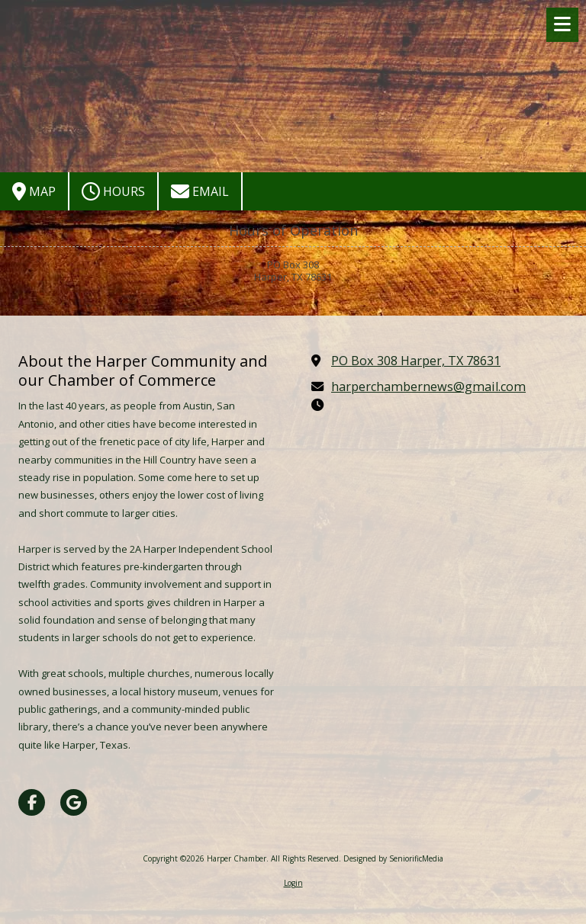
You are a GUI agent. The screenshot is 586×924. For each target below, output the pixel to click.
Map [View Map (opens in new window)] (34, 191)
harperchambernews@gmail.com (428, 387)
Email (200, 191)
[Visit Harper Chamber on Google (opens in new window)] (74, 802)
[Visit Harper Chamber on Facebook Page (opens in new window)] (32, 802)
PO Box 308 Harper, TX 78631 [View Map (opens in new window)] (416, 361)
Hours (113, 191)
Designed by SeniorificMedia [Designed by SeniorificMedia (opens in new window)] (393, 858)
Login (293, 883)
